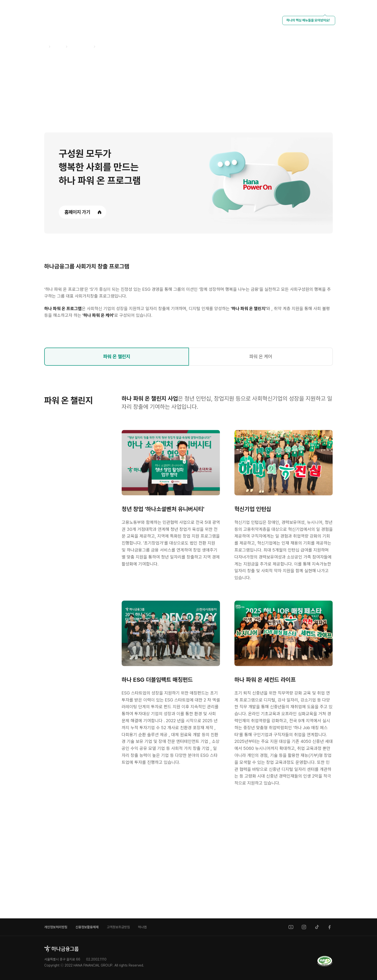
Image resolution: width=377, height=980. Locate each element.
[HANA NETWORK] (338, 10)
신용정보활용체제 (87, 927)
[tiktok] (317, 927)
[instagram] (304, 927)
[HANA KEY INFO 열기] (325, 10)
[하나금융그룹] (26, 9)
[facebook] (330, 927)
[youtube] (291, 927)
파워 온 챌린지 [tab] (117, 450)
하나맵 (142, 927)
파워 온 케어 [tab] (261, 450)
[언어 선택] (351, 10)
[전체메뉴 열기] (364, 10)
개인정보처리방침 (56, 927)
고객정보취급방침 (118, 927)
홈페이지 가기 (77, 212)
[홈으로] (61, 949)
